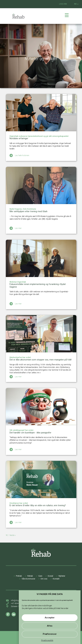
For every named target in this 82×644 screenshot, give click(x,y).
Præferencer (50, 634)
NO (76, 4)
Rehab (30, 576)
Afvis (50, 626)
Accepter (50, 618)
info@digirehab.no (19, 600)
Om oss (44, 579)
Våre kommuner (28, 579)
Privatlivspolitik (47, 640)
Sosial (50, 576)
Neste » (13, 535)
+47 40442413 (17, 603)
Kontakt (56, 579)
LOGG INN (63, 4)
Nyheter (62, 576)
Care (40, 576)
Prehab (19, 576)
